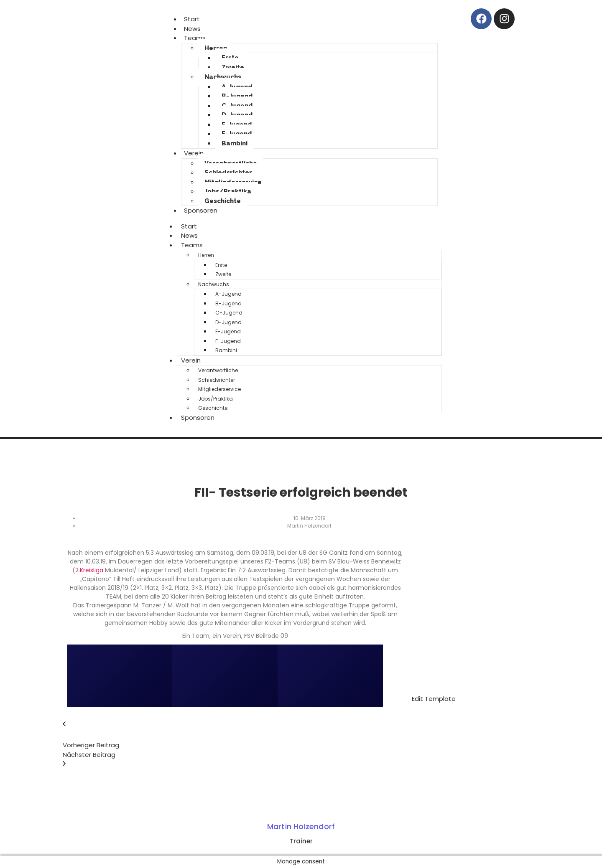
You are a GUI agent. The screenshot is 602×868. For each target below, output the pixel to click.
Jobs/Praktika (228, 191)
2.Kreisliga (89, 570)
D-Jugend (237, 115)
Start (189, 226)
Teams (195, 38)
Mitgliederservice (219, 389)
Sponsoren (201, 210)
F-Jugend (237, 134)
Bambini (235, 143)
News (189, 235)
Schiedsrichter (228, 173)
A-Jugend (228, 294)
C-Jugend (229, 313)
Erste (230, 58)
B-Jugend (237, 96)
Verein (194, 153)
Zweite (233, 67)
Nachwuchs (223, 77)
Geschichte (223, 201)
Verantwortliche (218, 370)
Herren (216, 48)
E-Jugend (228, 331)
